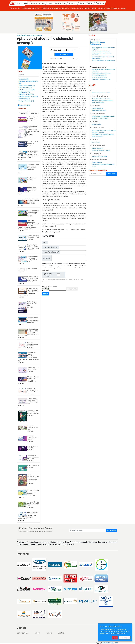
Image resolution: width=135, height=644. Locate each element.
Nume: (45, 242)
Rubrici (49, 633)
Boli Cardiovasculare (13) (27, 86)
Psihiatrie (94, 139)
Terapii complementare (99, 159)
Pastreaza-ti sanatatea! (98, 132)
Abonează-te (111, 530)
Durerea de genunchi (98, 148)
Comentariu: (47, 258)
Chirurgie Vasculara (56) (26, 101)
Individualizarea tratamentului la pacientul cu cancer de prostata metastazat (104, 117)
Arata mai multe (24, 105)
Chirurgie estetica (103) (26, 94)
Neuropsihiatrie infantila (99, 96)
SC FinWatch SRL (108, 643)
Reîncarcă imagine (72, 289)
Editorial (94, 90)
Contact (94, 3)
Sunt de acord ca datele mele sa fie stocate (54, 275)
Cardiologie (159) (24, 92)
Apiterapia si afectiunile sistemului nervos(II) (104, 130)
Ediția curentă (23, 633)
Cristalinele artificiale (98, 108)
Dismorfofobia (96, 142)
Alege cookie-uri (125, 638)
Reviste (62, 3)
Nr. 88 (30, 35)
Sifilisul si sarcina (97, 124)
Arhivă (37, 633)
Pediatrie (94, 121)
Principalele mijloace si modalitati (101, 150)
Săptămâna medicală (22, 35)
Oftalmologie (95, 106)
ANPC (116, 643)
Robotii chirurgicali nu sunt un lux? (101, 93)
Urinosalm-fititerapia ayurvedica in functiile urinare (103, 165)
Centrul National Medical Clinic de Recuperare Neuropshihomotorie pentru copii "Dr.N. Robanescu (103, 101)
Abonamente (85, 3)
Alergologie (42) (24, 79)
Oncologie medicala (98, 114)
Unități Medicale (73, 3)
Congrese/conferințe (50, 3)
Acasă (31, 3)
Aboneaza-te (112, 174)
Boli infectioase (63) (25, 88)
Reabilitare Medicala (98, 145)
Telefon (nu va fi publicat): (51, 252)
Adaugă (45, 294)
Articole (38, 3)
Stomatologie (95, 153)
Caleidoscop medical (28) (27, 90)
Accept (115, 638)
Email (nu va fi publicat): (50, 247)
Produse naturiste (37, 35)
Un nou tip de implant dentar (100, 156)
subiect (105, 67)
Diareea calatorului (97, 162)
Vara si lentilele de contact (99, 110)
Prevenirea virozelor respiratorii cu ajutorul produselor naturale (103, 135)
